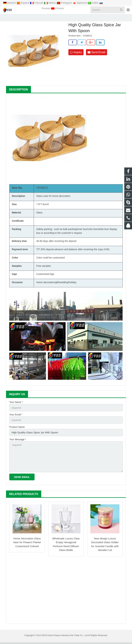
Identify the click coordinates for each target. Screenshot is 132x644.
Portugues (65, 3)
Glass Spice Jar (56, 18)
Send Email (96, 57)
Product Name (17, 431)
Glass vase (42, 201)
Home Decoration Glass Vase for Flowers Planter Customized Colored (27, 544)
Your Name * (16, 407)
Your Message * (18, 443)
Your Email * (16, 419)
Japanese (80, 3)
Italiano (50, 3)
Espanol (23, 3)
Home (28, 18)
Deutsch (10, 3)
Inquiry (76, 57)
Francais (37, 3)
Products (40, 18)
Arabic (93, 3)
